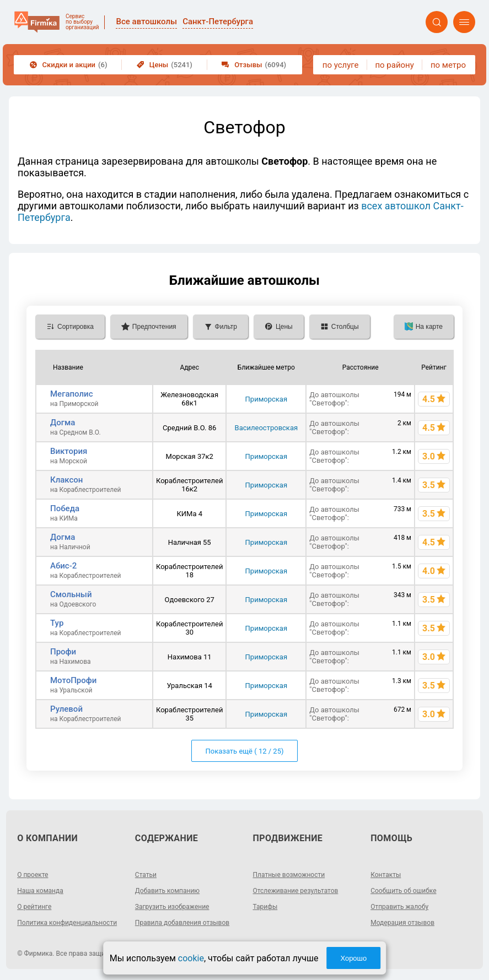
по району (394, 65)
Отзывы (254, 65)
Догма (63, 423)
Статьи (146, 875)
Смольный (71, 594)
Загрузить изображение (172, 907)
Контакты (386, 875)
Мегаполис (71, 394)
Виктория (69, 451)
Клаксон (66, 480)
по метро (448, 65)
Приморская (266, 399)
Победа (65, 508)
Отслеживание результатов (296, 891)
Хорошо (353, 958)
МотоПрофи (73, 680)
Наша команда (40, 891)
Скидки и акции (69, 65)
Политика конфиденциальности (67, 923)
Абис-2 (63, 566)
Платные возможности (289, 875)
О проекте (33, 875)
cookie (191, 958)
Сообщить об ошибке (403, 891)
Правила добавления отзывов (182, 923)
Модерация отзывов (402, 923)
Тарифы (265, 907)
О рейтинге (34, 907)
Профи (63, 652)
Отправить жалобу (399, 907)
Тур (57, 623)
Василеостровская (267, 428)
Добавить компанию (167, 891)
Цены (165, 65)
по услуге (341, 65)
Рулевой (66, 709)
